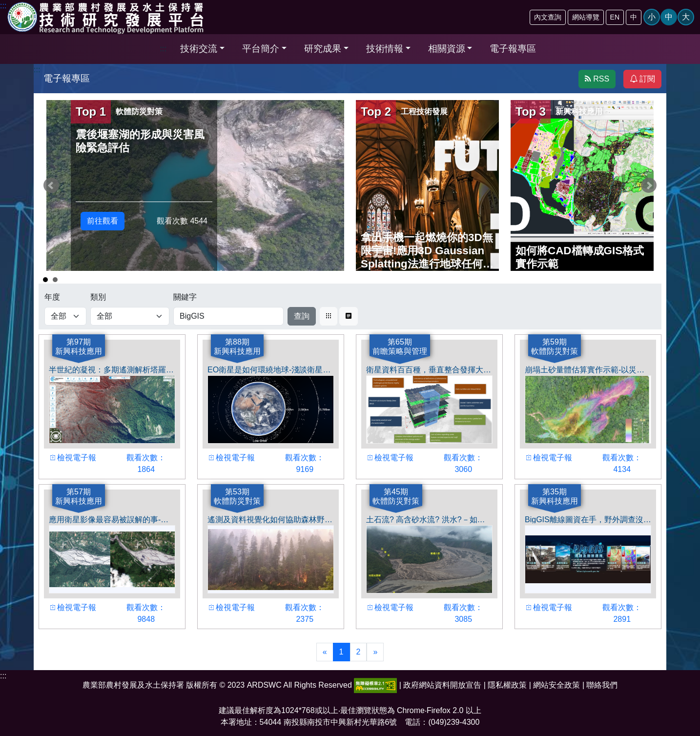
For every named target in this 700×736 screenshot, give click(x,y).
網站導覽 (586, 17)
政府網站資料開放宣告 (442, 685)
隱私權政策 (507, 685)
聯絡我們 (602, 685)
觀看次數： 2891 (618, 615)
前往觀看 (103, 221)
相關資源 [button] (447, 49)
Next (649, 185)
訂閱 (642, 79)
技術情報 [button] (385, 49)
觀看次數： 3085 (459, 615)
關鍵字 (185, 297)
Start (649, 278)
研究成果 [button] (323, 49)
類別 (98, 297)
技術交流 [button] (199, 49)
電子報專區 (513, 49)
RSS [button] (597, 79)
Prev (51, 185)
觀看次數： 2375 (301, 615)
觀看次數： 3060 (459, 465)
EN (615, 17)
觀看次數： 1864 (142, 465)
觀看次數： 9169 (301, 465)
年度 (52, 297)
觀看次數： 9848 (142, 615)
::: (163, 49)
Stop (657, 278)
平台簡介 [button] (261, 49)
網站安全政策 (556, 685)
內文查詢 (548, 17)
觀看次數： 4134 (618, 465)
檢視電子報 (73, 459)
